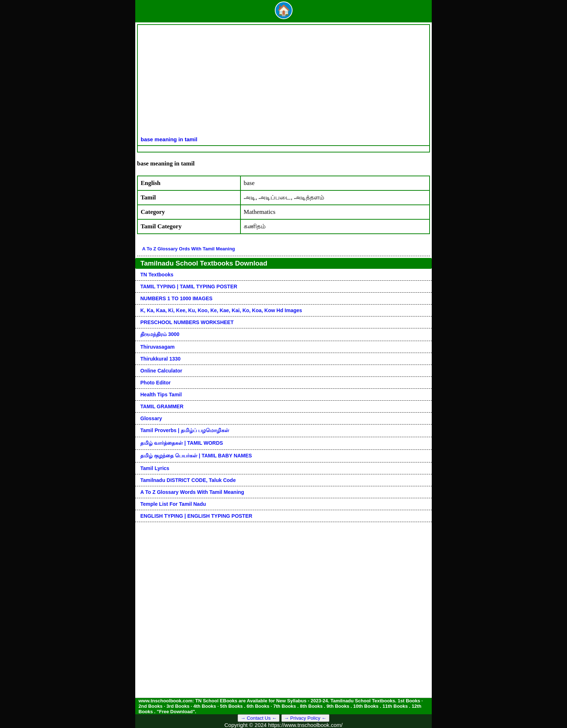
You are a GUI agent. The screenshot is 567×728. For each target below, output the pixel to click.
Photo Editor (155, 383)
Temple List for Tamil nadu (173, 504)
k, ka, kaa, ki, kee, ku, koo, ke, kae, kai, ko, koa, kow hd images (221, 310)
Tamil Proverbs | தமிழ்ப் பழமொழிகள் (185, 430)
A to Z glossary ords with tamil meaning (189, 249)
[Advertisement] (283, 82)
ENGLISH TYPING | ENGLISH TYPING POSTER (196, 516)
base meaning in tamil (169, 139)
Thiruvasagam (157, 347)
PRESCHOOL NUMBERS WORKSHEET (187, 322)
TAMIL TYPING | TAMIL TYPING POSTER (189, 287)
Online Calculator (161, 371)
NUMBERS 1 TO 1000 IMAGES (176, 298)
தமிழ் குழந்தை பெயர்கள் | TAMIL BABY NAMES (196, 456)
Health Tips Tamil (161, 395)
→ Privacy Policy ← (305, 718)
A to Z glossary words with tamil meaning (192, 492)
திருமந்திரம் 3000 (160, 334)
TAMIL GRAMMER (162, 406)
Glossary (151, 418)
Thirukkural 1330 (160, 359)
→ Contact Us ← (259, 718)
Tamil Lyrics (155, 468)
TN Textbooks (157, 275)
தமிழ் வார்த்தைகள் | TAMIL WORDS (182, 443)
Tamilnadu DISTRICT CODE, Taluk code (188, 480)
